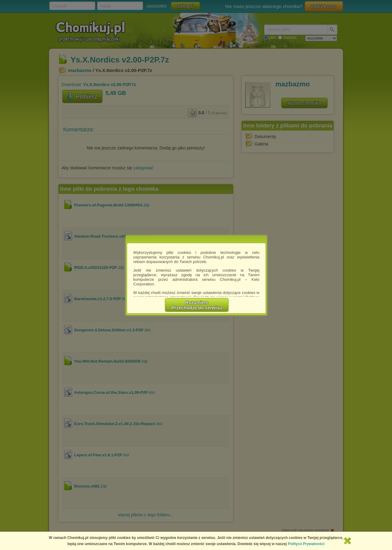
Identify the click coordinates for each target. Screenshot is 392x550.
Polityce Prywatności (306, 544)
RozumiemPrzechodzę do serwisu (197, 305)
